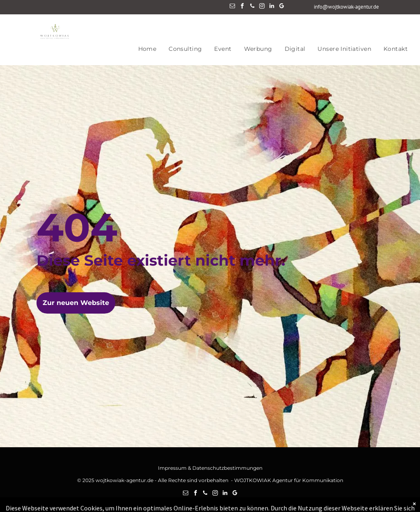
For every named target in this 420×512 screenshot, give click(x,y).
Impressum (172, 468)
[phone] (252, 7)
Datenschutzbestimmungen (227, 468)
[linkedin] (272, 7)
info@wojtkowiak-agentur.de (346, 7)
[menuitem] (147, 49)
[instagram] (262, 7)
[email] (233, 7)
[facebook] (242, 7)
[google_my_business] (282, 7)
